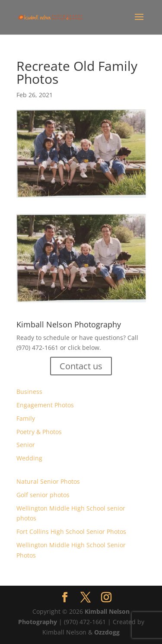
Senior (26, 445)
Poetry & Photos (39, 432)
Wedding (29, 458)
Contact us (81, 366)
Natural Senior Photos (48, 481)
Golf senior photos (43, 495)
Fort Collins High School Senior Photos (71, 531)
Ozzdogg (107, 632)
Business (29, 392)
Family (26, 418)
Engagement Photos (45, 405)
